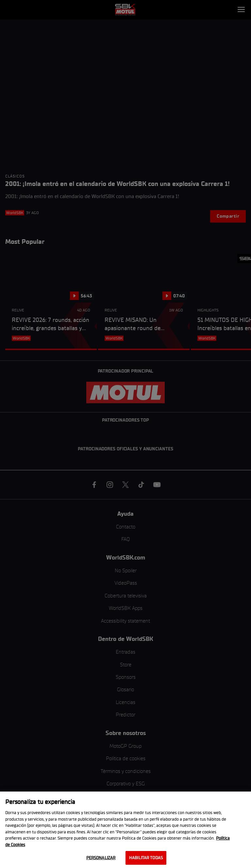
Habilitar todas (146, 858)
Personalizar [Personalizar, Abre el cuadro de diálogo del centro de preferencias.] (101, 858)
